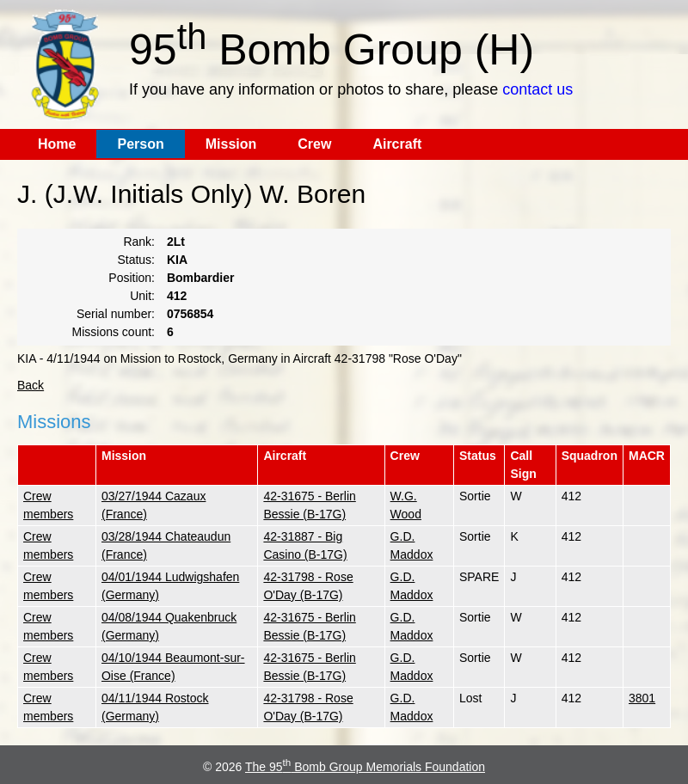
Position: (132, 278)
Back (31, 385)
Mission (231, 144)
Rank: (139, 242)
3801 (642, 698)
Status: (136, 260)
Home (57, 144)
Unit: (142, 296)
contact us (537, 89)
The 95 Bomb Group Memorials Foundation (365, 767)
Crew (314, 144)
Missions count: (114, 332)
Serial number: (116, 314)
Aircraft (397, 144)
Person (140, 144)
